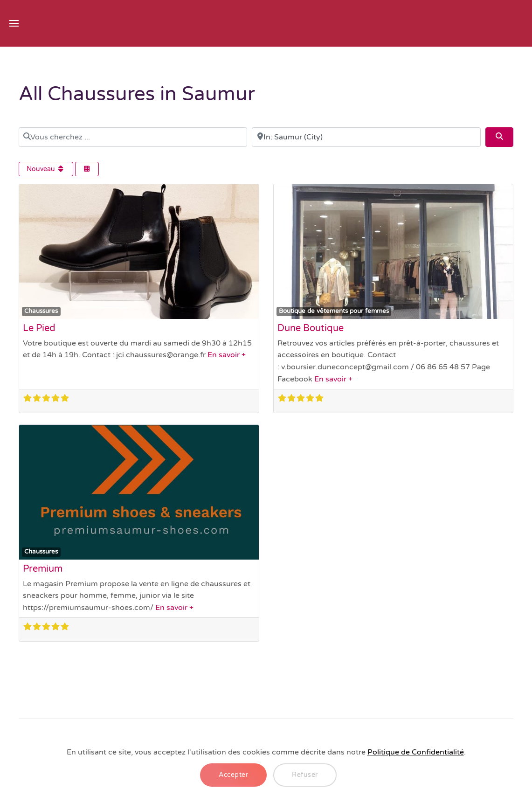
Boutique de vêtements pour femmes (334, 311)
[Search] (499, 137)
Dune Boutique (311, 328)
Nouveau (46, 169)
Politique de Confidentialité (416, 752)
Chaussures (41, 311)
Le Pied (39, 328)
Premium (43, 569)
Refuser (305, 775)
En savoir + (227, 355)
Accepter (233, 775)
